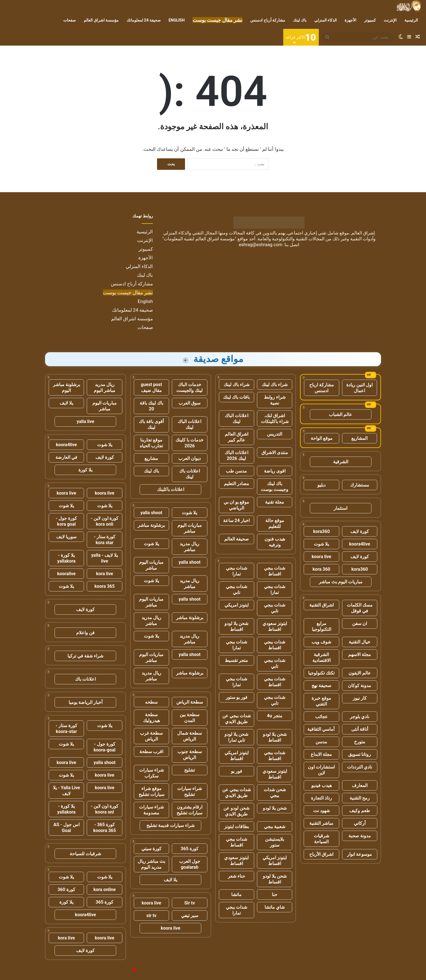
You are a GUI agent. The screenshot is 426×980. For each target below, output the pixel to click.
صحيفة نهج (321, 686)
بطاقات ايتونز (237, 827)
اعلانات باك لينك (189, 474)
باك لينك (300, 20)
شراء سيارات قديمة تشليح (170, 825)
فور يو (237, 771)
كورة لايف (360, 531)
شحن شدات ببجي (275, 793)
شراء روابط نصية (275, 400)
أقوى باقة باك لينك (151, 424)
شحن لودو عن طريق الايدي (236, 811)
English (176, 20)
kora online (105, 889)
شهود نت (321, 811)
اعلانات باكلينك (171, 489)
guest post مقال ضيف (151, 387)
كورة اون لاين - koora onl (105, 809)
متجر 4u (275, 716)
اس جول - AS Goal (66, 828)
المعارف (360, 785)
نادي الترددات (360, 767)
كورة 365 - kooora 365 (105, 828)
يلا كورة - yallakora (66, 558)
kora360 (321, 531)
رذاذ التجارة (321, 798)
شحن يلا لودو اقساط (236, 626)
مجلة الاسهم (360, 654)
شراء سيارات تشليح (189, 791)
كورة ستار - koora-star (66, 728)
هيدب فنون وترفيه (275, 542)
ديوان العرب (189, 458)
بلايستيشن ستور (275, 842)
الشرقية (341, 462)
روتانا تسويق (360, 754)
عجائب (321, 717)
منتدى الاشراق (275, 453)
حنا (275, 895)
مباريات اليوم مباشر (190, 528)
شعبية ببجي (275, 827)
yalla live (86, 421)
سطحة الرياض (190, 702)
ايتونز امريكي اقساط (237, 756)
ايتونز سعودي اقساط (275, 626)
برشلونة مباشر (151, 525)
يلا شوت (321, 544)
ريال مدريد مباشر (189, 547)
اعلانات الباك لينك (237, 419)
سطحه (151, 702)
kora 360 (321, 569)
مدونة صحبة (360, 836)
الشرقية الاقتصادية (321, 657)
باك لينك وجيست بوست (275, 487)
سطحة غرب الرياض (151, 736)
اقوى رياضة (275, 471)
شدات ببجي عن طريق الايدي (237, 719)
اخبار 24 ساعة (236, 520)
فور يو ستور (237, 697)
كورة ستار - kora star (105, 540)
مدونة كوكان (360, 686)
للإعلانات (125, 970)
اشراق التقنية (321, 605)
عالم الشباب (340, 414)
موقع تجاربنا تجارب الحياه (151, 443)
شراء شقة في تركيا (85, 656)
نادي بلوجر (360, 717)
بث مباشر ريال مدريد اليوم (151, 864)
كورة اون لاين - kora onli (105, 521)
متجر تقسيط (236, 660)
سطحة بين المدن (189, 718)
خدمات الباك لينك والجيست (189, 387)
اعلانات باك (85, 679)
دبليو (321, 485)
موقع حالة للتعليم (275, 523)
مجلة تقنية (275, 502)
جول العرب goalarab (190, 864)
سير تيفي (190, 916)
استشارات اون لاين (321, 770)
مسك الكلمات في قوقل (360, 608)
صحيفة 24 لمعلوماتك (144, 20)
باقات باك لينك (236, 397)
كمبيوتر (370, 20)
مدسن (321, 742)
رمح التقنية (360, 798)
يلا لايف (170, 880)
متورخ (360, 742)
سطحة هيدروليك (151, 718)
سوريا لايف (66, 537)
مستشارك (360, 485)
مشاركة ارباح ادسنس (322, 388)
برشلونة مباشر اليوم (66, 387)
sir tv (151, 916)
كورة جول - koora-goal (105, 747)
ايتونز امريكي (237, 605)
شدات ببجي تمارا (237, 571)
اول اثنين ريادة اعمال (359, 388)
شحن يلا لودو (275, 808)
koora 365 (104, 586)
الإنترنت (390, 20)
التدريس (275, 434)
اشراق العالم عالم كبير (237, 437)
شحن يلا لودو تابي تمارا (236, 737)
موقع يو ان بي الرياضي (236, 505)
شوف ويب (321, 642)
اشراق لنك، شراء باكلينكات (275, 419)
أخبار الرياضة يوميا (86, 702)
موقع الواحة (322, 438)
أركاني (360, 823)
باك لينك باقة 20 (151, 406)
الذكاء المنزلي (326, 20)
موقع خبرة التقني (321, 701)
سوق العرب (189, 403)
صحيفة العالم (237, 539)
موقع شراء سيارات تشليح (151, 791)
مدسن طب (236, 471)
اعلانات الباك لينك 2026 (237, 455)
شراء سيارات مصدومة (151, 810)
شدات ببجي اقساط (275, 571)
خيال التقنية (360, 642)
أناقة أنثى (360, 729)
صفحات (70, 20)
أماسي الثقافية (321, 729)
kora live (105, 574)
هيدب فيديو (321, 785)
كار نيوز (360, 698)
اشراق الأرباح (321, 854)
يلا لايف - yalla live (105, 558)
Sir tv (190, 903)
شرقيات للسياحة (85, 854)
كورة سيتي (151, 849)
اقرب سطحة (151, 752)
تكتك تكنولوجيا (321, 673)
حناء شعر (237, 876)
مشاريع (151, 458)
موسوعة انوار (360, 854)
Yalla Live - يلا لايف (66, 791)
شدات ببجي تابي (237, 589)
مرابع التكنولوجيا (321, 626)
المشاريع (359, 438)
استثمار (340, 508)
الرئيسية (411, 20)
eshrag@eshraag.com (261, 245)
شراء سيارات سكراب (151, 773)
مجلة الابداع (321, 754)
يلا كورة (85, 470)
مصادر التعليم (237, 484)
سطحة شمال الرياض (189, 736)
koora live (322, 557)
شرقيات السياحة (321, 839)
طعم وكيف (360, 811)
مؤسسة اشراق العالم (101, 20)
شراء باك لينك (275, 385)
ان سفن (360, 623)
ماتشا (236, 895)
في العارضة (66, 457)
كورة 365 (190, 849)
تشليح (189, 770)
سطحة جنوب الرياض (190, 755)
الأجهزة (350, 20)
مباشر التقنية (321, 823)
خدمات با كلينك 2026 (189, 443)
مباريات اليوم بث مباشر (341, 582)
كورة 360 (66, 889)
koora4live (360, 544)
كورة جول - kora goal (66, 521)
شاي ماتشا (275, 907)
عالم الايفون (360, 673)
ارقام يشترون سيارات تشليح (189, 810)
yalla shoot (151, 513)
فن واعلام (85, 633)
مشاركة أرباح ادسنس (268, 20)
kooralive (66, 574)
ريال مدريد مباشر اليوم (105, 387)
